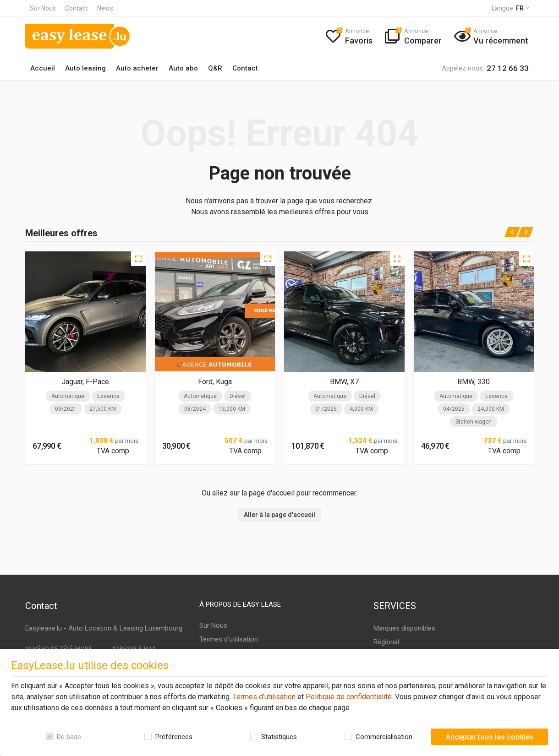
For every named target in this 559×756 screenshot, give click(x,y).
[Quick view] (138, 259)
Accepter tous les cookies (490, 737)
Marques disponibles (404, 628)
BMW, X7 (344, 382)
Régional (386, 642)
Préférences (174, 737)
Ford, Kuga (215, 382)
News (105, 8)
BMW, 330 (474, 382)
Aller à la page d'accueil (279, 515)
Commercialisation (384, 737)
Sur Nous (43, 8)
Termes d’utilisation (263, 697)
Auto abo (183, 68)
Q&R (215, 68)
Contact (77, 8)
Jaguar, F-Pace (85, 382)
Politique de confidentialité (348, 697)
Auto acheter (137, 68)
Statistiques (279, 737)
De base (69, 737)
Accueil (43, 68)
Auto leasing (85, 68)
